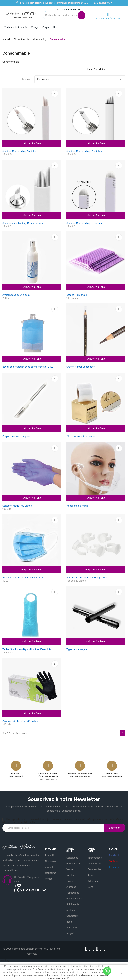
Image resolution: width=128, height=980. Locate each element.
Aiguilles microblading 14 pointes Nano (23, 223)
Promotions (51, 856)
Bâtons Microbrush (77, 295)
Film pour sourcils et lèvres (81, 436)
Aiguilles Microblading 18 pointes (84, 223)
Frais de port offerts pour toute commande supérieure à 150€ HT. (66, 3)
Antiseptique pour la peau (16, 295)
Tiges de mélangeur (77, 649)
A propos (71, 887)
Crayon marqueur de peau (16, 436)
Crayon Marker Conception (81, 367)
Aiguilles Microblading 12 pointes (84, 151)
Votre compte (93, 850)
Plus (55, 27)
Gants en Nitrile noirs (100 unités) (20, 721)
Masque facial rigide (77, 506)
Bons (91, 887)
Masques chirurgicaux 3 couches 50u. (23, 578)
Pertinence (80, 78)
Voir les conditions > (48, 780)
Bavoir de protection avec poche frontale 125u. (28, 367)
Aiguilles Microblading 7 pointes (19, 151)
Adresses (93, 881)
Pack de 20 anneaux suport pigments (87, 578)
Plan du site (73, 928)
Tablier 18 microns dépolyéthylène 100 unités (27, 649)
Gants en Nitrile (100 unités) (17, 506)
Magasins (72, 934)
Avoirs (91, 875)
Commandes (95, 869)
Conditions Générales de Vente (74, 864)
